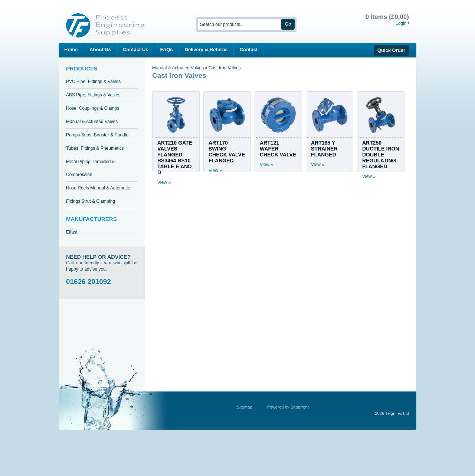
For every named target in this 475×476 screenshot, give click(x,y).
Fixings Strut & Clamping (91, 201)
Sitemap (245, 407)
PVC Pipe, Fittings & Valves (93, 82)
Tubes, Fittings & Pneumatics (95, 148)
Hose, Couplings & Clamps (93, 108)
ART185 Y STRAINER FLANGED (324, 149)
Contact (249, 49)
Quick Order (391, 50)
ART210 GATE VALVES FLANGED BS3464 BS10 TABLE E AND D (175, 158)
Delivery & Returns (206, 49)
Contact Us (136, 49)
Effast (72, 232)
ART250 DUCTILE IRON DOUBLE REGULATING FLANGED (381, 155)
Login (401, 23)
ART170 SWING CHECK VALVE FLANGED (227, 152)
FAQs (167, 49)
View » (164, 182)
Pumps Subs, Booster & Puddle (97, 135)
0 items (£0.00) (387, 17)
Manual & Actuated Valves (92, 122)
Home (71, 49)
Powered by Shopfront (288, 407)
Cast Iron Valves (225, 68)
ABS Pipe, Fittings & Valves (93, 95)
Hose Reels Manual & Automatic (98, 188)
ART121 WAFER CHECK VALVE (278, 149)
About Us (100, 49)
